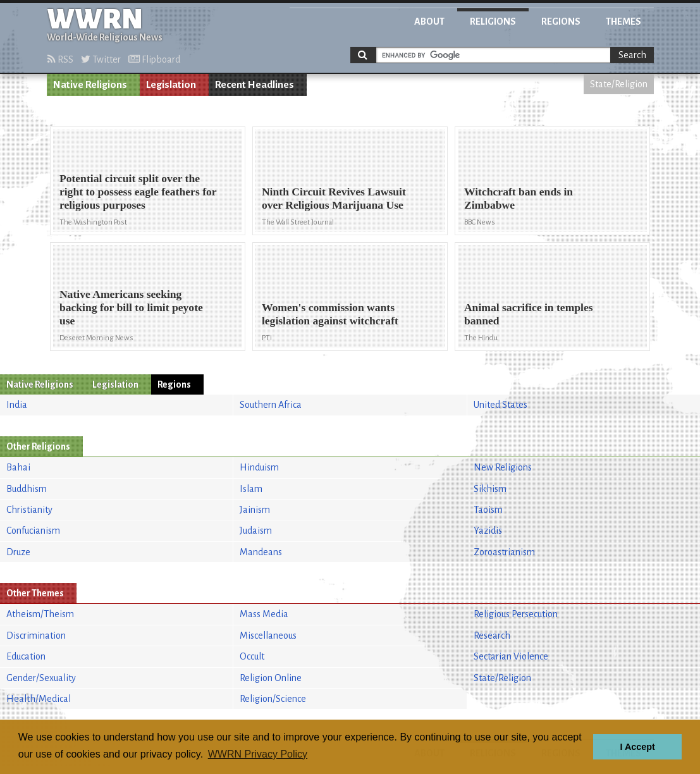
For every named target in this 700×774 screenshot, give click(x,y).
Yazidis (488, 531)
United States (500, 405)
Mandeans (261, 552)
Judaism (256, 531)
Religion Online (271, 678)
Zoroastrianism (504, 552)
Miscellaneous (268, 636)
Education (26, 656)
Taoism (488, 510)
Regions (561, 21)
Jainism (255, 510)
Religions (493, 21)
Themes (623, 21)
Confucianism (33, 531)
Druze (18, 552)
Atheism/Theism (40, 614)
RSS (60, 59)
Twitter (101, 59)
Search (632, 55)
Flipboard (154, 59)
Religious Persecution (516, 614)
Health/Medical (39, 699)
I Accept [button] (637, 747)
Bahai (18, 467)
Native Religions (90, 85)
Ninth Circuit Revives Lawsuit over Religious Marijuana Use (334, 198)
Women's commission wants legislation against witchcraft (330, 314)
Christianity (29, 510)
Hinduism (259, 467)
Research (492, 636)
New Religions (503, 467)
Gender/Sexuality (41, 678)
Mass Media (264, 614)
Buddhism (27, 489)
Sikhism (490, 489)
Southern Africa (271, 405)
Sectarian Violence (511, 656)
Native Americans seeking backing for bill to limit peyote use (131, 307)
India (17, 405)
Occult (252, 656)
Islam (251, 489)
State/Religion (619, 84)
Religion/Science (273, 699)
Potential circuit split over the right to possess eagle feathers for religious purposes (138, 192)
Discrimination (36, 636)
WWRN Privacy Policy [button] (258, 754)
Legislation (171, 85)
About (429, 21)
